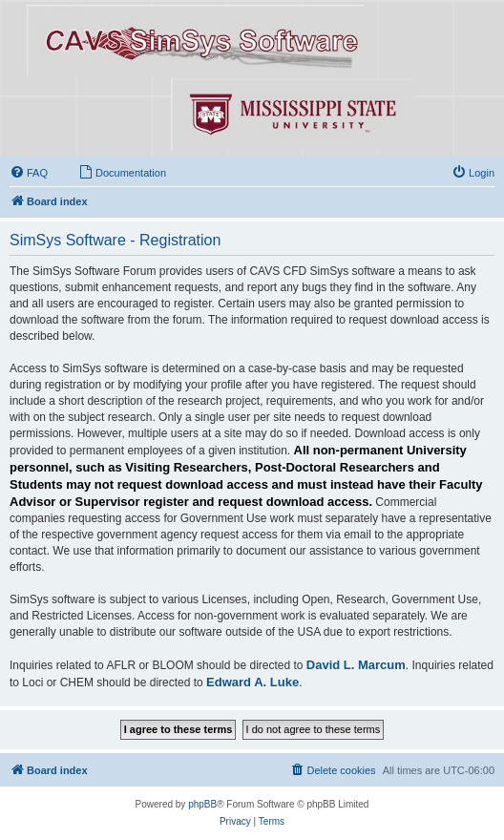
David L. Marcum (356, 665)
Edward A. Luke (252, 682)
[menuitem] (29, 173)
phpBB (202, 804)
